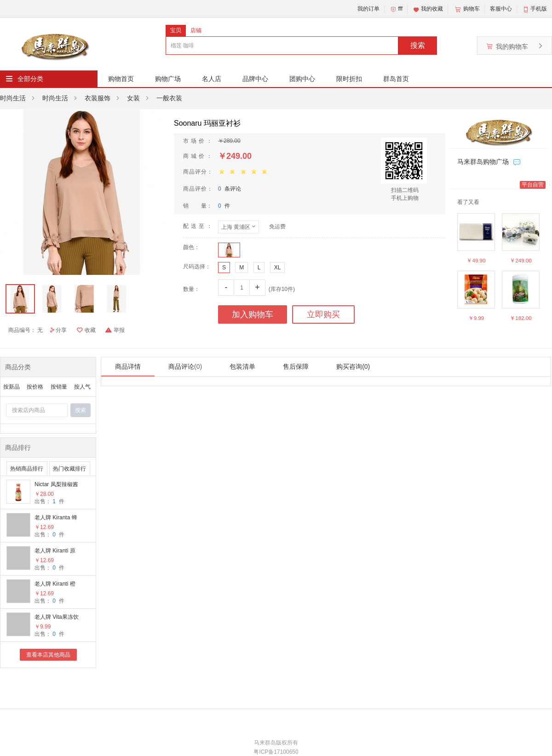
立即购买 (323, 314)
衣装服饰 (98, 98)
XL (278, 268)
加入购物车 (253, 314)
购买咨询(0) (353, 366)
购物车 (466, 9)
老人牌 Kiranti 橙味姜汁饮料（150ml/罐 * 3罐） (55, 584)
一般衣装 (169, 98)
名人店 (212, 79)
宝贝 (176, 30)
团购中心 (302, 79)
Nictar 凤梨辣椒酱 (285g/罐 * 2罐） (56, 485)
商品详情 (128, 366)
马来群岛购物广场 (483, 162)
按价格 (35, 387)
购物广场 (168, 79)
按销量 (59, 387)
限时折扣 (349, 79)
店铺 (196, 30)
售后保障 (296, 366)
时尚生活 (13, 98)
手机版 (539, 9)
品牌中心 (255, 79)
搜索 (418, 45)
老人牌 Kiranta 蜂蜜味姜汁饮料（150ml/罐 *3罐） (57, 518)
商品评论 (185, 366)
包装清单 (242, 366)
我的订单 (368, 9)
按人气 (82, 387)
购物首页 (121, 79)
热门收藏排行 (69, 469)
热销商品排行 (27, 469)
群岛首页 (396, 79)
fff (396, 9)
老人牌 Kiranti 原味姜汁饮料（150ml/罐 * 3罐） (55, 551)
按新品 (11, 387)
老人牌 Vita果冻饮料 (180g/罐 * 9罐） (57, 618)
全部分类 (30, 79)
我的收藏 (428, 9)
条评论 (230, 189)
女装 (133, 98)
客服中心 (501, 9)
